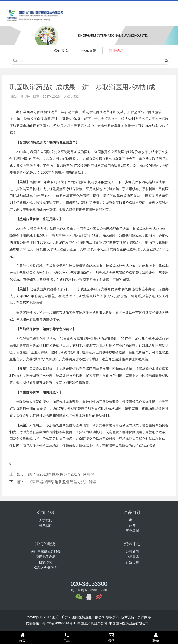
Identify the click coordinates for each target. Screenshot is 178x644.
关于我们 (46, 520)
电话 (67, 637)
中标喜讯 (89, 51)
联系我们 (46, 525)
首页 (22, 637)
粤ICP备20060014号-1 (59, 623)
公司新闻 (62, 51)
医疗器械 (132, 531)
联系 (156, 637)
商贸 (132, 525)
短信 (111, 637)
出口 (132, 520)
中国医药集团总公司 (92, 623)
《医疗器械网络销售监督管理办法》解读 (62, 482)
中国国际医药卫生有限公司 (129, 623)
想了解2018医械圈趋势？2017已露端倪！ (63, 474)
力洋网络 (144, 617)
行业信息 (116, 51)
